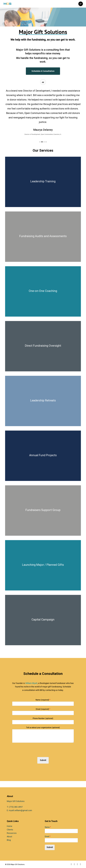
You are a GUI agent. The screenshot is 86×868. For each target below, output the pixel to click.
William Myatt (31, 683)
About (9, 837)
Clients (10, 830)
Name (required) (43, 700)
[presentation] (29, 753)
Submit (43, 760)
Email (48, 837)
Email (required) (43, 709)
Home (10, 826)
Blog (9, 840)
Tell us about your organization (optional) (43, 728)
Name (48, 827)
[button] (81, 4)
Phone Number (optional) (43, 718)
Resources (12, 833)
